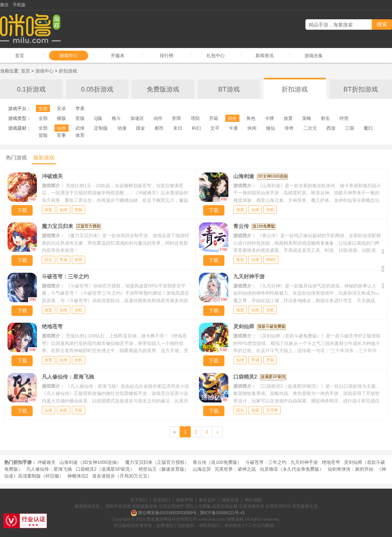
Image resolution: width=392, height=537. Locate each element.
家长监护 (207, 500)
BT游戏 (229, 89)
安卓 (61, 108)
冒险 (43, 135)
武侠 (80, 128)
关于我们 (139, 500)
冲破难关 (46, 462)
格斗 (116, 118)
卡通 (233, 128)
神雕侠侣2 (78, 476)
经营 (344, 118)
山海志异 (202, 469)
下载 (22, 210)
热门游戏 (16, 158)
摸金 (140, 128)
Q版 (98, 118)
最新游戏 (44, 158)
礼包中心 (216, 56)
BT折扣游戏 (361, 89)
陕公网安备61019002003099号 (167, 513)
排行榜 (167, 56)
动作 (158, 118)
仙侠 (61, 128)
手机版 (19, 5)
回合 (232, 118)
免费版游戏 (163, 89)
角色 (251, 118)
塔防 (195, 118)
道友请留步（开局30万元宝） (122, 476)
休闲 (252, 128)
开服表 (118, 56)
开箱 (214, 118)
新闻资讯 (265, 56)
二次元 (310, 128)
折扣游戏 (68, 71)
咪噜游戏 (235, 519)
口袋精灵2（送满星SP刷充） (105, 469)
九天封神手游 (304, 462)
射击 (325, 118)
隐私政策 (230, 500)
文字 (215, 128)
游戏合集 (314, 56)
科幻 (196, 128)
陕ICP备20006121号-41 (223, 513)
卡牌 (269, 118)
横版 (61, 118)
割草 (177, 118)
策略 (307, 118)
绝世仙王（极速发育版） (164, 469)
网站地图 (253, 500)
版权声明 (185, 500)
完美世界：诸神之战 (235, 469)
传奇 (289, 128)
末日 (178, 128)
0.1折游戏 (31, 89)
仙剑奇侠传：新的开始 (351, 469)
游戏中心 (69, 56)
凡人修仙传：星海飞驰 (49, 469)
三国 (350, 128)
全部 (43, 108)
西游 (331, 128)
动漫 (122, 128)
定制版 (101, 128)
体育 (80, 135)
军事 (61, 135)
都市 (159, 128)
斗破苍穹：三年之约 (266, 462)
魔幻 (368, 128)
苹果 (80, 108)
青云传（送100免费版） (217, 462)
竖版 (80, 118)
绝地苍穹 (331, 462)
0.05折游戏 (97, 89)
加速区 (137, 118)
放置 (288, 118)
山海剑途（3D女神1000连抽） (90, 462)
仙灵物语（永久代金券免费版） (292, 469)
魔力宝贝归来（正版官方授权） (157, 462)
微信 (4, 5)
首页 (20, 56)
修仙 (270, 128)
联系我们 (162, 500)
